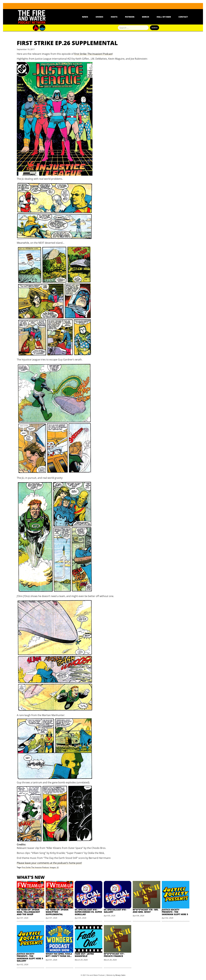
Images (53, 867)
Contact (183, 17)
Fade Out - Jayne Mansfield (84, 955)
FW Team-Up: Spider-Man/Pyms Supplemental (57, 912)
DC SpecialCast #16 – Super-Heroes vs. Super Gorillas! (88, 912)
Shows (99, 17)
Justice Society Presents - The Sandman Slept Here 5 (175, 912)
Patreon (130, 17)
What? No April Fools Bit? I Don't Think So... (59, 955)
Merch (146, 17)
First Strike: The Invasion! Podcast (93, 54)
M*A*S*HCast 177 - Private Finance (114, 955)
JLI (58, 867)
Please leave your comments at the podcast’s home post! (49, 863)
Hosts (114, 17)
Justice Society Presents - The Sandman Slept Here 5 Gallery (30, 957)
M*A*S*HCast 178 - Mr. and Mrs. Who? (146, 911)
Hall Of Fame (164, 17)
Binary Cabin (120, 975)
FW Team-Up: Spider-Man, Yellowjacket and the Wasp (28, 912)
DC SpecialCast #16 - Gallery (115, 911)
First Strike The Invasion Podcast (35, 867)
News (85, 17)
